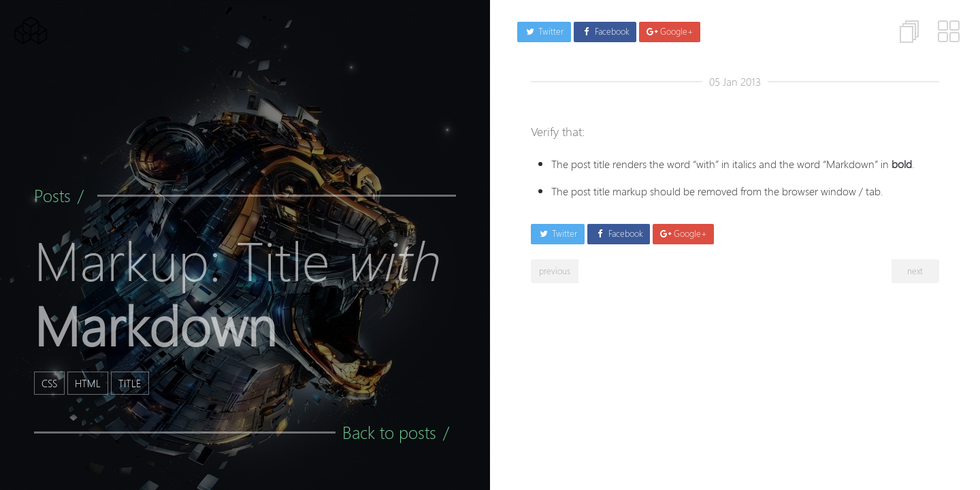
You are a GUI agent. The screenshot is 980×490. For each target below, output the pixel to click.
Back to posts (389, 432)
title (130, 383)
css (49, 383)
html (88, 383)
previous (555, 271)
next (915, 271)
